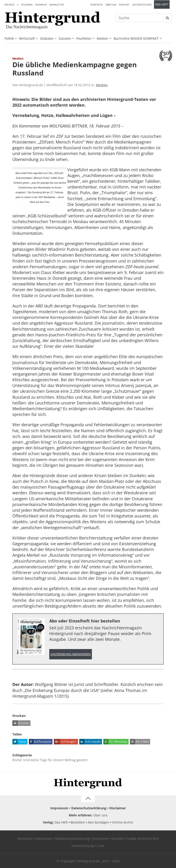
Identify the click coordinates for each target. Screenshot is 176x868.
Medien (103, 38)
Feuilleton (84, 38)
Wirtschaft (27, 38)
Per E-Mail (139, 742)
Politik (9, 38)
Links (101, 846)
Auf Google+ (65, 742)
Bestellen (78, 822)
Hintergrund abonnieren (71, 654)
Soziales (65, 38)
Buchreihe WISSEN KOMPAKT (136, 38)
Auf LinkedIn (90, 742)
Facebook (41, 5)
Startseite (97, 5)
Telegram (27, 5)
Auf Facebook (40, 742)
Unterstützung (142, 5)
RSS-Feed (10, 5)
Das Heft (162, 4)
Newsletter (56, 5)
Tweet (19, 742)
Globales (47, 38)
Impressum (59, 808)
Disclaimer (118, 808)
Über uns (111, 5)
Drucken (21, 723)
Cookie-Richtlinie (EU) (143, 839)
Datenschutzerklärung (89, 808)
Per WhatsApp (115, 742)
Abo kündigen (98, 822)
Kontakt (124, 5)
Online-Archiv (123, 822)
